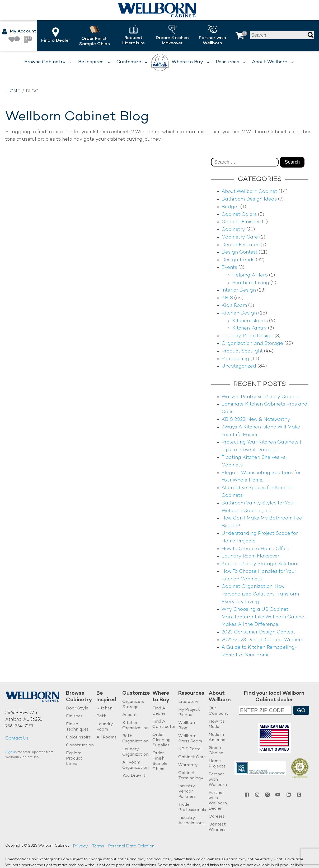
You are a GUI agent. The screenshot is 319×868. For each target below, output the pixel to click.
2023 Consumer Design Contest (258, 632)
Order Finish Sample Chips (160, 761)
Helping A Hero (250, 275)
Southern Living (251, 283)
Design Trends (238, 260)
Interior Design (239, 290)
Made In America (217, 738)
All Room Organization (135, 765)
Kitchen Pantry (249, 328)
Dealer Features (240, 245)
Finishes (74, 716)
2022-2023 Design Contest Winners (262, 640)
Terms (98, 846)
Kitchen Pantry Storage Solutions (260, 564)
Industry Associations (191, 821)
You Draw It (134, 776)
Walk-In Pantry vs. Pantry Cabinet (261, 397)
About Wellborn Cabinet (249, 192)
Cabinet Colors (239, 215)
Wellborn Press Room (190, 739)
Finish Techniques (77, 727)
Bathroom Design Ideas (249, 199)
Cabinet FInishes (241, 222)
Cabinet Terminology (191, 776)
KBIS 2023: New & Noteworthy (256, 420)
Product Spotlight (242, 351)
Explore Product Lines (74, 759)
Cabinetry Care (240, 237)
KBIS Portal (190, 749)
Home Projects (217, 764)
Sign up (11, 752)
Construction (80, 745)
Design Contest (240, 252)
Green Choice (216, 751)
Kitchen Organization (135, 726)
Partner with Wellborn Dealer (218, 801)
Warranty (188, 765)
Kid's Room (234, 306)
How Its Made (217, 724)
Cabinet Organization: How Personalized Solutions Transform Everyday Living (260, 594)
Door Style (77, 709)
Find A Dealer (159, 711)
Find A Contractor (164, 724)
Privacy (80, 846)
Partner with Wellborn (218, 780)
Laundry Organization (135, 752)
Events (229, 268)
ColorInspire (78, 738)
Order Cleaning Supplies (161, 740)
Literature (188, 702)
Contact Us (17, 739)
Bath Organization (135, 739)
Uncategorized (239, 366)
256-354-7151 (19, 726)
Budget (230, 207)
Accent (130, 715)
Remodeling (235, 359)
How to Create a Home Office (255, 549)
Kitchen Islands (250, 321)
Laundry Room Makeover (250, 556)
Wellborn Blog (187, 726)
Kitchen (104, 709)
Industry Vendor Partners (187, 792)
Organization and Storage (252, 344)
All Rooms (106, 738)
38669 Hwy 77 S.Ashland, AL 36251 (24, 716)
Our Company (219, 711)
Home (13, 91)
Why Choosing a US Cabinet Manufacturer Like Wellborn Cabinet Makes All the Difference (264, 617)
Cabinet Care (192, 757)
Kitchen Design (239, 313)
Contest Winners (217, 827)
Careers (217, 817)
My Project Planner (189, 712)
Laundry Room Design (247, 336)
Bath (101, 716)
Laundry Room (105, 727)
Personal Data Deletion (131, 846)
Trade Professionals (192, 807)
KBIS (227, 298)
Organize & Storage (133, 705)
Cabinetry (233, 230)
